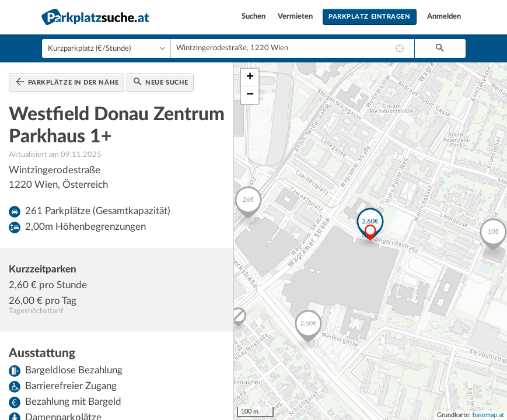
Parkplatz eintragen (369, 17)
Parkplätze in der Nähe (67, 82)
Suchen (254, 17)
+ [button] (250, 78)
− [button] (250, 95)
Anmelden (444, 17)
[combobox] (292, 48)
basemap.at (488, 415)
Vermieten (296, 17)
